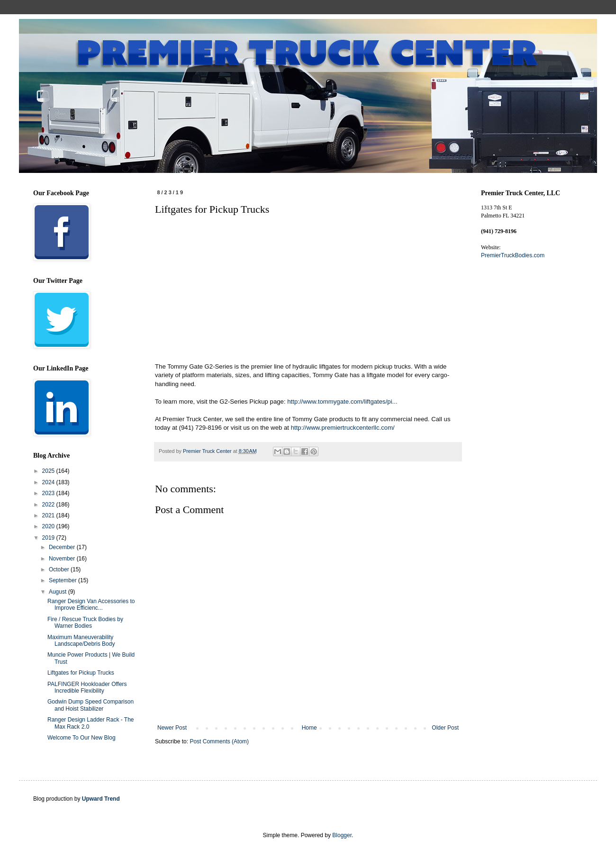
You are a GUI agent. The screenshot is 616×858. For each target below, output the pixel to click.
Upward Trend (101, 799)
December (63, 547)
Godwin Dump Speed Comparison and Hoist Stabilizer (91, 705)
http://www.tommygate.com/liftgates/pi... (342, 402)
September (63, 580)
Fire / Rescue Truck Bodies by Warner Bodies (85, 623)
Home (309, 728)
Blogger (342, 835)
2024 (49, 482)
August (59, 592)
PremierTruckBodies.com (513, 255)
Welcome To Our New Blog (82, 738)
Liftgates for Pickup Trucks (81, 673)
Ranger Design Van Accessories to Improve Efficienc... (91, 605)
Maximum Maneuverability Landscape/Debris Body (81, 641)
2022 (49, 505)
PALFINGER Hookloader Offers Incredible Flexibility (87, 687)
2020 (49, 526)
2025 (49, 471)
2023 (49, 493)
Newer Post (172, 728)
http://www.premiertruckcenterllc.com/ (343, 428)
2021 (49, 515)
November (63, 559)
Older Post (445, 728)
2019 (49, 538)
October (60, 569)
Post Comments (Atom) (219, 741)
